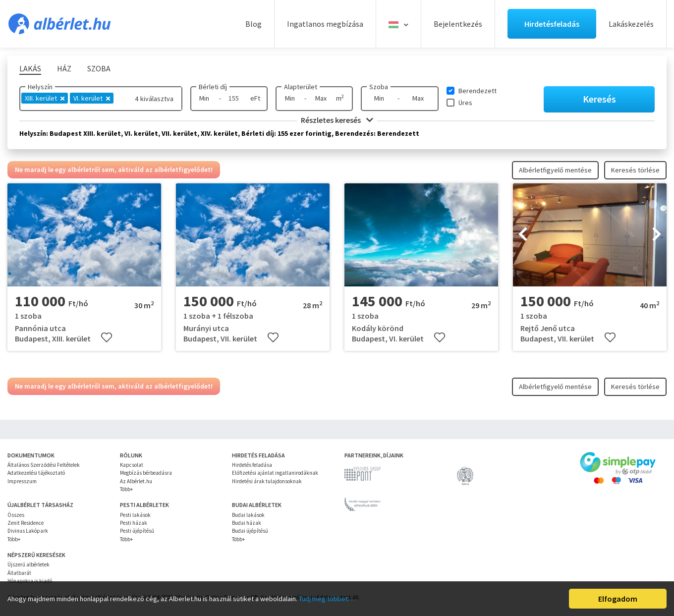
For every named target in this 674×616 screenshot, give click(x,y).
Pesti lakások (135, 515)
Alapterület (301, 87)
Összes (16, 515)
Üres (465, 103)
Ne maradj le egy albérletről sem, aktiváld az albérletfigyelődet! (114, 169)
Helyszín (40, 87)
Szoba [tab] (99, 68)
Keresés (599, 99)
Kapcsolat (132, 465)
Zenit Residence (26, 523)
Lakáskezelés (631, 24)
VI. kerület (92, 98)
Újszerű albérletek (28, 564)
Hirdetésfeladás (552, 24)
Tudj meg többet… (327, 599)
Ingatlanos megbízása (325, 24)
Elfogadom (618, 599)
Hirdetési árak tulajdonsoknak (267, 481)
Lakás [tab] (30, 68)
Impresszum (22, 481)
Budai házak (247, 523)
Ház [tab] (64, 68)
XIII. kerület (45, 98)
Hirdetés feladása (252, 465)
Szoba (379, 87)
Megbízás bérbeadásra (146, 473)
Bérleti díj (213, 87)
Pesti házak (134, 523)
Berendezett (477, 91)
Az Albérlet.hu (136, 481)
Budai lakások (248, 515)
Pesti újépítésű (137, 531)
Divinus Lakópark (28, 531)
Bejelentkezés (458, 24)
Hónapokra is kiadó (30, 581)
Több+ (126, 489)
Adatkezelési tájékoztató (36, 473)
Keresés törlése (635, 170)
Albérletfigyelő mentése (555, 170)
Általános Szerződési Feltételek (44, 465)
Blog (253, 24)
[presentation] (523, 235)
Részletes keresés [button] (337, 120)
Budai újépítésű (250, 531)
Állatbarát (19, 573)
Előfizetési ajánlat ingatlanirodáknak (275, 473)
